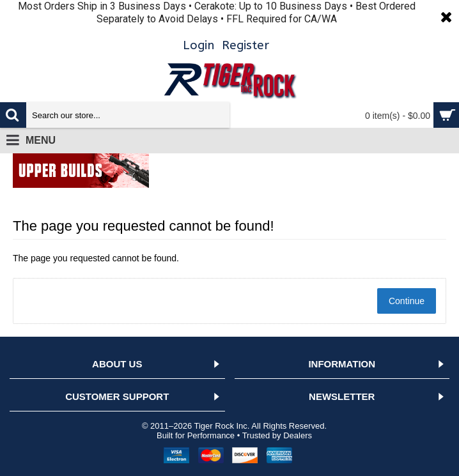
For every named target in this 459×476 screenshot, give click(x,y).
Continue (407, 301)
